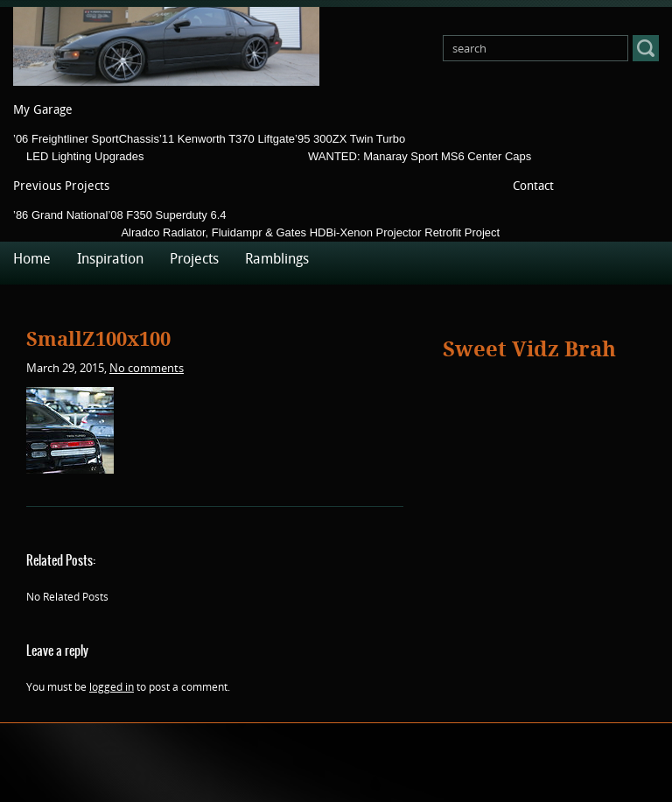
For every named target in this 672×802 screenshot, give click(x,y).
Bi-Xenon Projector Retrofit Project (413, 232)
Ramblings (277, 259)
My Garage (43, 110)
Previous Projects (61, 186)
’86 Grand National (60, 215)
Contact (533, 186)
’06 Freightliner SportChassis (86, 139)
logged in (112, 687)
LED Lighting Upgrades (85, 156)
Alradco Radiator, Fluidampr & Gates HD (223, 232)
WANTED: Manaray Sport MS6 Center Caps (420, 156)
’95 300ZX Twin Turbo (350, 139)
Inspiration (110, 259)
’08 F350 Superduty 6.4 (167, 215)
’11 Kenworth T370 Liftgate (227, 139)
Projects (194, 259)
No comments (147, 368)
